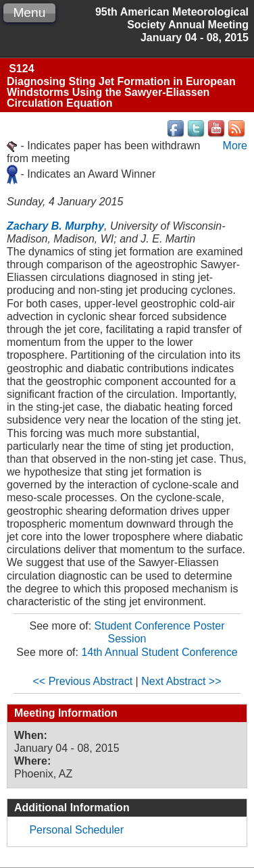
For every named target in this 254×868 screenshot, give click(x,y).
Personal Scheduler (76, 830)
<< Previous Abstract (83, 681)
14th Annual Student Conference (159, 652)
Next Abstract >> (181, 681)
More (235, 146)
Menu (29, 12)
